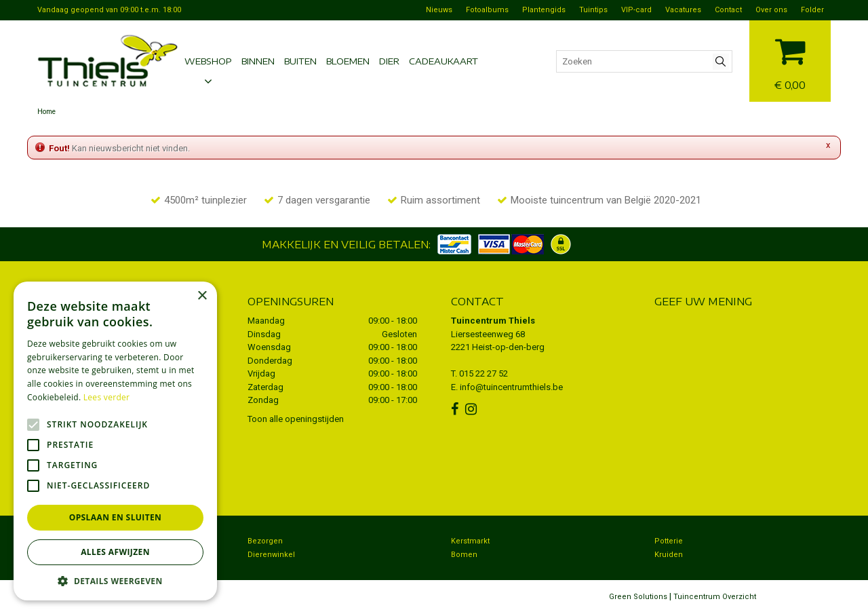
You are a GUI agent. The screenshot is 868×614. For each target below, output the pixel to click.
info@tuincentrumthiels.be (511, 387)
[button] (115, 580)
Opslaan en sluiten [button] (116, 517)
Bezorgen (265, 541)
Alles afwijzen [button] (115, 552)
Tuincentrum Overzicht (715, 597)
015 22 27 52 (484, 373)
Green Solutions (638, 597)
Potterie (669, 541)
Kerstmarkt (470, 541)
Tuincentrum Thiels (493, 321)
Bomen (464, 555)
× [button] (202, 296)
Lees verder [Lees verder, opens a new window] (107, 397)
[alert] (115, 441)
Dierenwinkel (271, 555)
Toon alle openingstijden (296, 419)
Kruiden (669, 555)
